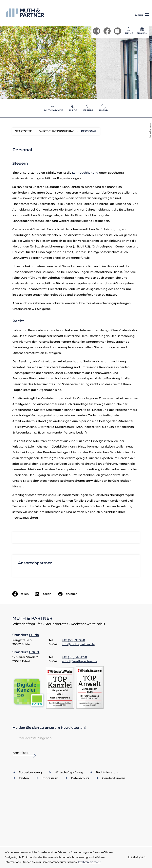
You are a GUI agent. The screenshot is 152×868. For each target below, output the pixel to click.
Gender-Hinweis (114, 778)
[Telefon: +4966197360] (74, 640)
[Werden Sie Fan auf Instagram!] (97, 31)
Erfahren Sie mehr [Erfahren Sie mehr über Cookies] (89, 862)
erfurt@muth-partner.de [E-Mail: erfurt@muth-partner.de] (80, 661)
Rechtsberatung (108, 772)
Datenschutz (80, 778)
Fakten (24, 778)
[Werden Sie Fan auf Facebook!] (107, 31)
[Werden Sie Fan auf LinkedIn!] (118, 31)
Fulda (34, 635)
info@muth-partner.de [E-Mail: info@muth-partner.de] (78, 644)
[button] (130, 31)
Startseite (24, 131)
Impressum (50, 778)
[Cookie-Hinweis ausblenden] (137, 858)
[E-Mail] (76, 738)
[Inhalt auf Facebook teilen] (24, 594)
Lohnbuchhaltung (85, 173)
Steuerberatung (30, 772)
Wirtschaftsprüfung (69, 772)
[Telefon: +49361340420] (75, 657)
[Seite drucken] (71, 594)
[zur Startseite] (25, 13)
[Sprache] (142, 32)
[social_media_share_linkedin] (46, 594)
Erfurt (34, 652)
